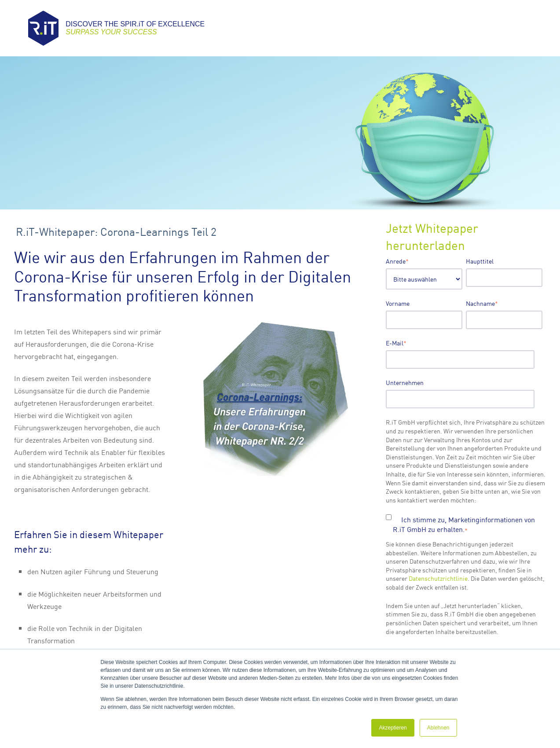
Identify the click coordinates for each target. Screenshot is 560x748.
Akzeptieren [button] (393, 728)
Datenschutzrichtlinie (438, 578)
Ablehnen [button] (438, 728)
